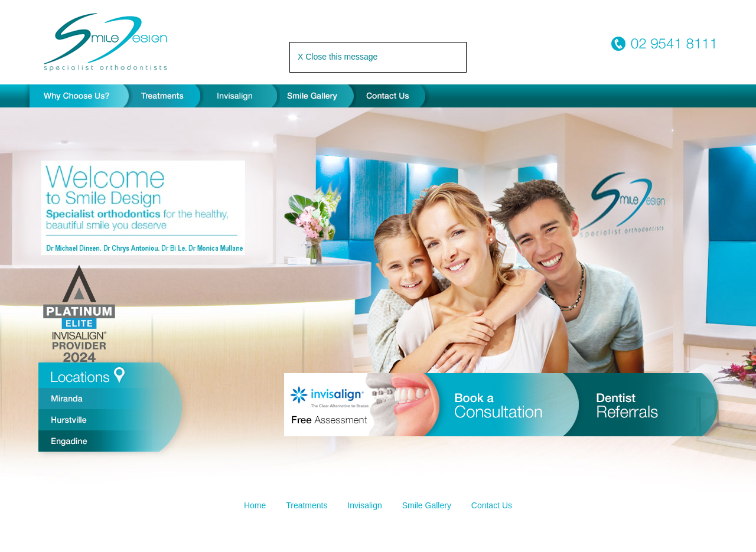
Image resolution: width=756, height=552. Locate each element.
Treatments (307, 505)
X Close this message (338, 57)
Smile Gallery (427, 505)
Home (255, 505)
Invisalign (364, 505)
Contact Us (492, 505)
